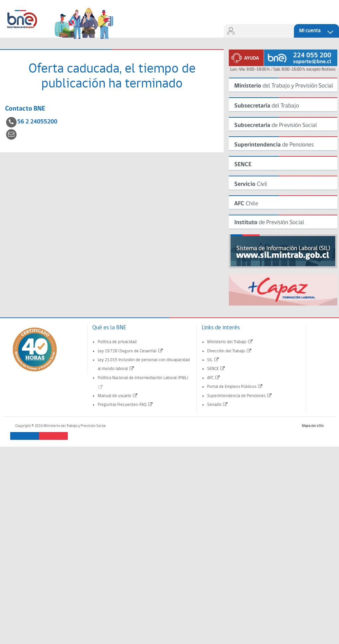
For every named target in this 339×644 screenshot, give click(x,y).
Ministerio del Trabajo (230, 342)
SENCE (216, 369)
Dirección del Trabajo (230, 351)
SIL (213, 360)
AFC (214, 378)
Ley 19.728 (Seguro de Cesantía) (131, 351)
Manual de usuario (118, 396)
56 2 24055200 (37, 122)
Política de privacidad (117, 342)
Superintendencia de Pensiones (240, 396)
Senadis (218, 405)
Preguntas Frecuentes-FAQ (125, 405)
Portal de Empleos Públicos (235, 387)
